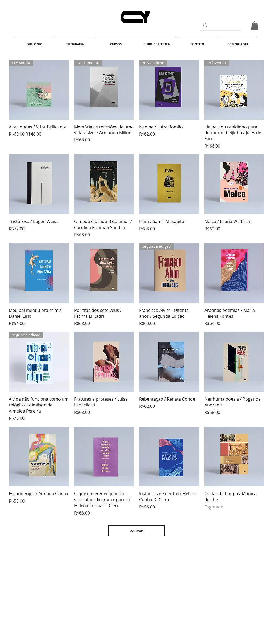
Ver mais (137, 531)
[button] (255, 25)
